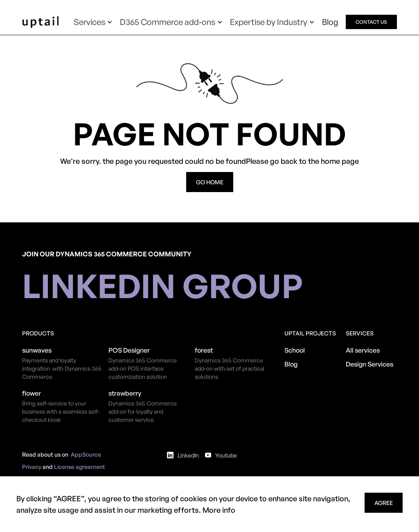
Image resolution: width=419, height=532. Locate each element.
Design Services (369, 364)
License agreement (80, 467)
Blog (330, 22)
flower (32, 393)
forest (204, 350)
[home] (40, 22)
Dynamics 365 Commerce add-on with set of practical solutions (230, 368)
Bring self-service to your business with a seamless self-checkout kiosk (61, 411)
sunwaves (37, 350)
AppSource (86, 454)
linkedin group (162, 285)
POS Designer (129, 350)
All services (363, 350)
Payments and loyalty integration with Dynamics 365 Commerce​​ (62, 368)
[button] (93, 22)
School (295, 350)
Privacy (32, 467)
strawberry (125, 393)
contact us (371, 22)
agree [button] (384, 503)
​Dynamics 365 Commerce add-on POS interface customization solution (143, 368)
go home (210, 182)
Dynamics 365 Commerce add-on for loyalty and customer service (143, 411)
